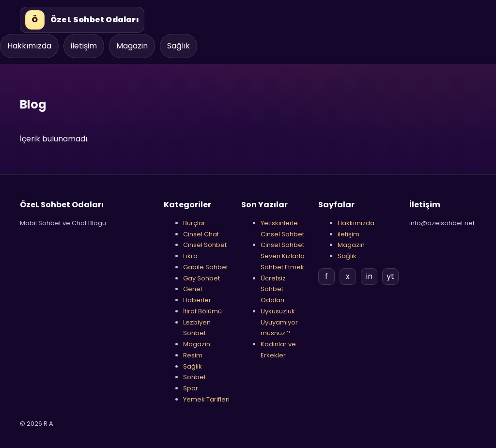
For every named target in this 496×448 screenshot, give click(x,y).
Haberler (197, 300)
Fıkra (190, 256)
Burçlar (194, 223)
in (369, 276)
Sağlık (178, 46)
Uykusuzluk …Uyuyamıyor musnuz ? (281, 322)
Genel (193, 289)
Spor (191, 388)
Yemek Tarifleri (206, 399)
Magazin (132, 46)
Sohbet (194, 377)
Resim (193, 355)
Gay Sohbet (201, 278)
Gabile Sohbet (206, 267)
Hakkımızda (29, 46)
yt (390, 276)
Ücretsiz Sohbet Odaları (273, 289)
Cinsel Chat (201, 234)
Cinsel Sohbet (205, 245)
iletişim (84, 46)
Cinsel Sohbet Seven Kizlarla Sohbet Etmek (283, 256)
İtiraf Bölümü (202, 311)
